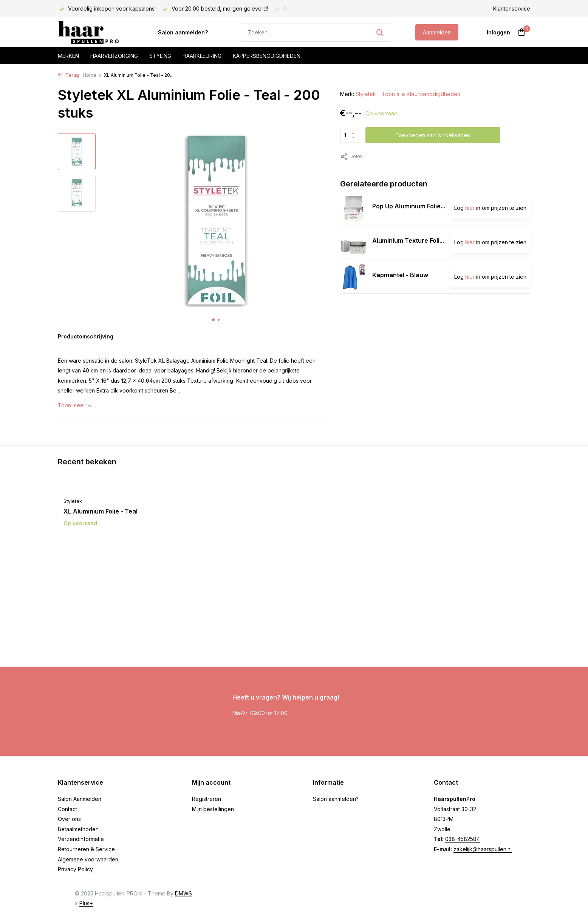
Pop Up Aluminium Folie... (409, 206)
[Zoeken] (316, 32)
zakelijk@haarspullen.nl (483, 849)
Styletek (366, 94)
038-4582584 (463, 839)
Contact (67, 809)
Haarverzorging (114, 56)
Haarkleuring (202, 56)
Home (92, 75)
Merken (68, 56)
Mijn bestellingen (213, 809)
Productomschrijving (86, 336)
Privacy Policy (75, 869)
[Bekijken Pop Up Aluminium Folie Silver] (353, 208)
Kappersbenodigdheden (267, 56)
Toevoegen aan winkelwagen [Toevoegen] (433, 135)
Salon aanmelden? (183, 32)
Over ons (69, 819)
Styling (160, 56)
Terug (68, 75)
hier (470, 208)
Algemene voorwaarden (88, 859)
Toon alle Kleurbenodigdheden (421, 94)
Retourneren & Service (86, 849)
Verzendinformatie (81, 839)
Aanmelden (437, 32)
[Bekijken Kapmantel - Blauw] (353, 276)
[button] (213, 320)
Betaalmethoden (78, 829)
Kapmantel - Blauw (400, 275)
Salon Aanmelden (80, 799)
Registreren (207, 799)
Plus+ (86, 903)
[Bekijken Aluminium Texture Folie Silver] (353, 242)
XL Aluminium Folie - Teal (101, 511)
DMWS (183, 893)
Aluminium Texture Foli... (408, 240)
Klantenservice (512, 9)
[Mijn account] (498, 32)
